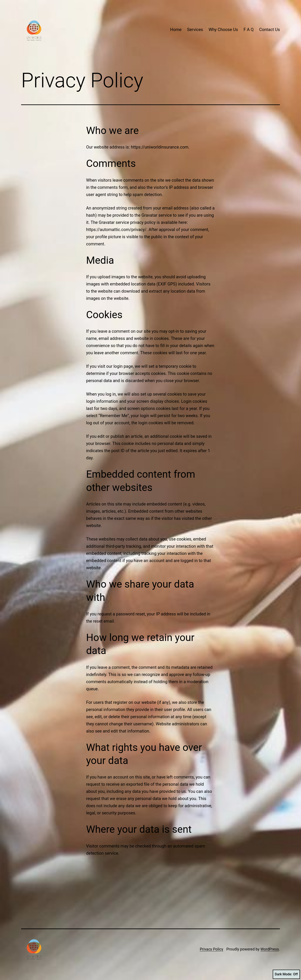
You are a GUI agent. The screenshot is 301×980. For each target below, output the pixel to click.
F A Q (249, 30)
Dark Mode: (286, 974)
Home (176, 30)
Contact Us (270, 30)
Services (195, 30)
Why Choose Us (223, 30)
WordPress (270, 949)
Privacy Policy (211, 949)
